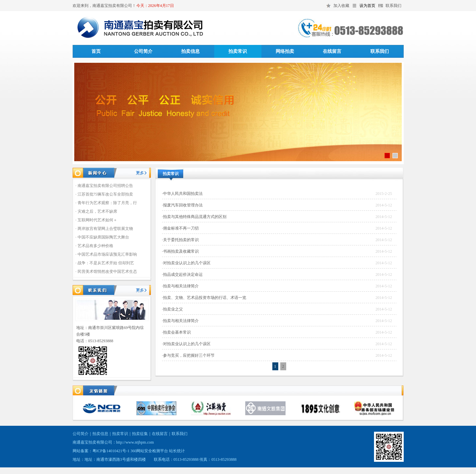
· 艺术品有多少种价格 (94, 246)
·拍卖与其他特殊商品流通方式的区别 (194, 217)
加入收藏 (341, 6)
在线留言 (332, 51)
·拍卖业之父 (172, 309)
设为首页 (367, 6)
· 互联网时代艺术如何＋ (96, 220)
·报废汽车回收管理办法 (182, 205)
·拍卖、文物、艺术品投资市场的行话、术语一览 (204, 298)
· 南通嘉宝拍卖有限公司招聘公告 (104, 186)
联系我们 (393, 6)
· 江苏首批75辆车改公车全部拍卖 (104, 194)
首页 (96, 51)
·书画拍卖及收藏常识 (180, 251)
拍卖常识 (238, 51)
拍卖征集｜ (142, 434)
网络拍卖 (285, 51)
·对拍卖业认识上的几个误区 (186, 263)
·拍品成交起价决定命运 (182, 274)
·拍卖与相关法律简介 (180, 286)
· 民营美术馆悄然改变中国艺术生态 (106, 272)
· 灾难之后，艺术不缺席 (96, 211)
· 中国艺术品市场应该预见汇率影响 (106, 254)
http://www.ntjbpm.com (135, 442)
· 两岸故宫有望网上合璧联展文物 (104, 229)
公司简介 (143, 51)
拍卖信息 (190, 51)
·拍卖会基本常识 (176, 332)
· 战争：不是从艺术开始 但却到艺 (105, 263)
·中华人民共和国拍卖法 (182, 194)
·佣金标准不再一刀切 (180, 228)
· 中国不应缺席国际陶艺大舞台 (102, 237)
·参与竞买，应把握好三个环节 (188, 355)
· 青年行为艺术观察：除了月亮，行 (106, 203)
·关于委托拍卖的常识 (180, 240)
